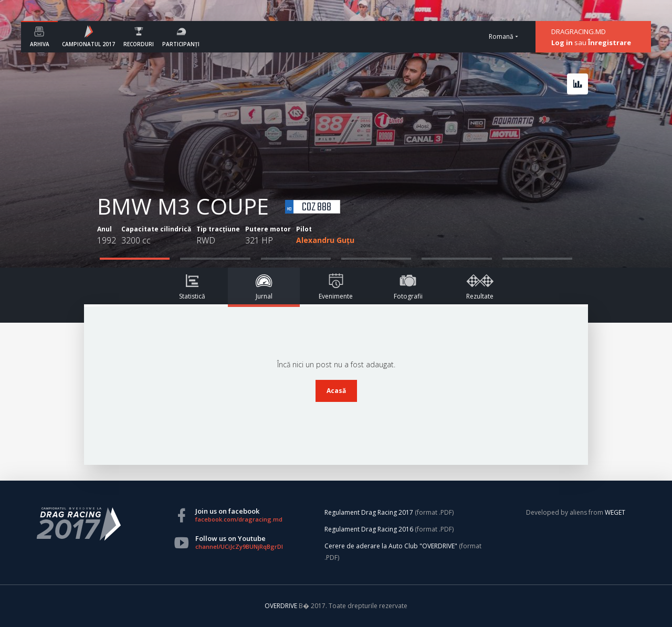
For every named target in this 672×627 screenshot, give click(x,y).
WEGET (615, 512)
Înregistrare (610, 42)
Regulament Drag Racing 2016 (369, 529)
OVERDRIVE (282, 606)
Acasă (336, 391)
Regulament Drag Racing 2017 (369, 512)
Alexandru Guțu (325, 240)
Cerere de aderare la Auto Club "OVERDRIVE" (391, 546)
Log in (562, 42)
